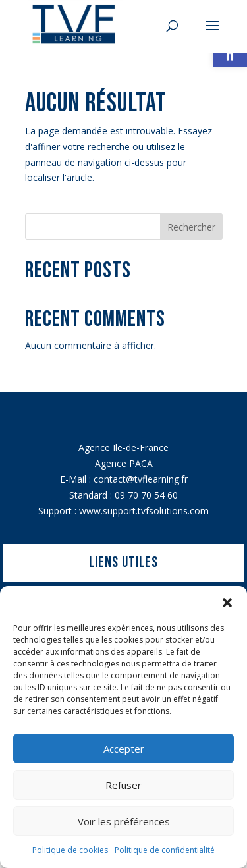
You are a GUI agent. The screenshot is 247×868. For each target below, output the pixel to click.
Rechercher (191, 227)
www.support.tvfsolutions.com (144, 511)
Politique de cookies (70, 850)
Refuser (123, 785)
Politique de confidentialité (165, 850)
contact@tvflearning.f (139, 479)
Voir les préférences (124, 821)
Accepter (124, 749)
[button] (227, 603)
